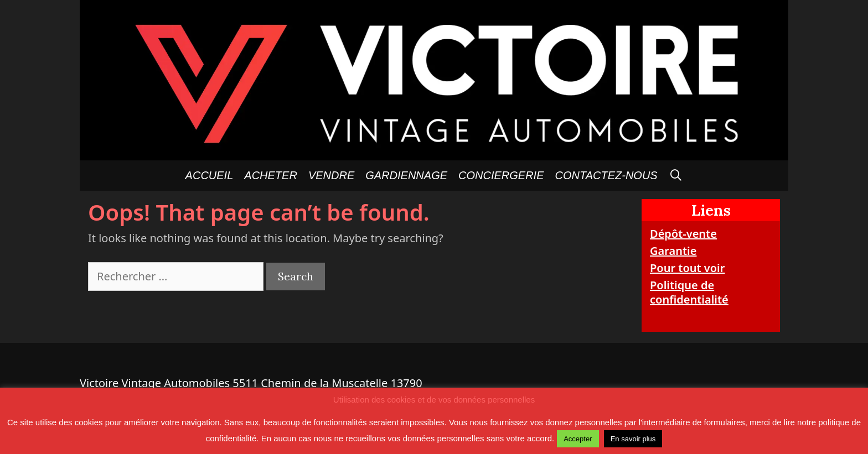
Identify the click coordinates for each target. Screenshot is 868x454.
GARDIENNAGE (406, 175)
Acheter (271, 175)
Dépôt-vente (683, 234)
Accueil (210, 175)
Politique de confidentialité (689, 292)
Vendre (331, 175)
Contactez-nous (606, 175)
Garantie (673, 251)
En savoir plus (633, 439)
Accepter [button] (578, 439)
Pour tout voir (687, 268)
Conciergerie (501, 175)
